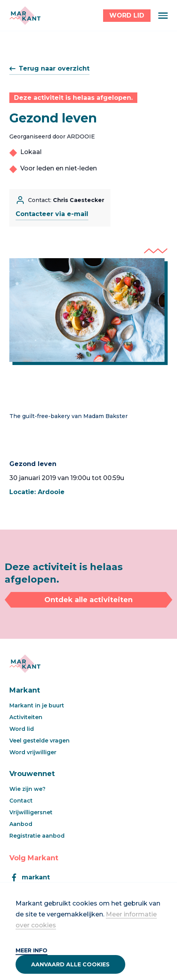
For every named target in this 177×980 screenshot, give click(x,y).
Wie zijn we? (27, 789)
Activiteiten (26, 717)
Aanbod (21, 824)
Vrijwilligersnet (31, 812)
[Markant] (25, 16)
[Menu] (163, 16)
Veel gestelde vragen (39, 741)
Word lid (22, 729)
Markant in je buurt (37, 705)
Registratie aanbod (37, 836)
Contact (21, 801)
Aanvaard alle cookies (70, 964)
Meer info (32, 950)
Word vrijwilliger (33, 752)
